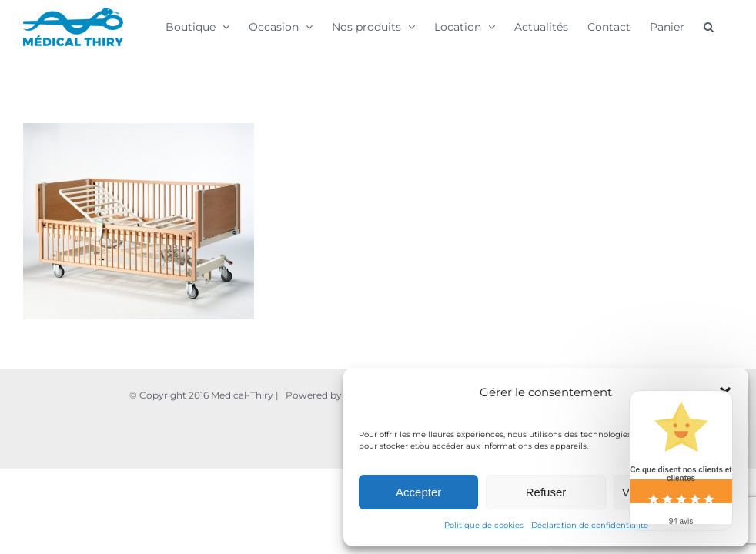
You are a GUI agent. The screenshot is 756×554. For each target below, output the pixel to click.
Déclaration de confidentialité (590, 525)
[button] (709, 26)
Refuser (546, 492)
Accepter (418, 492)
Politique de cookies (484, 525)
